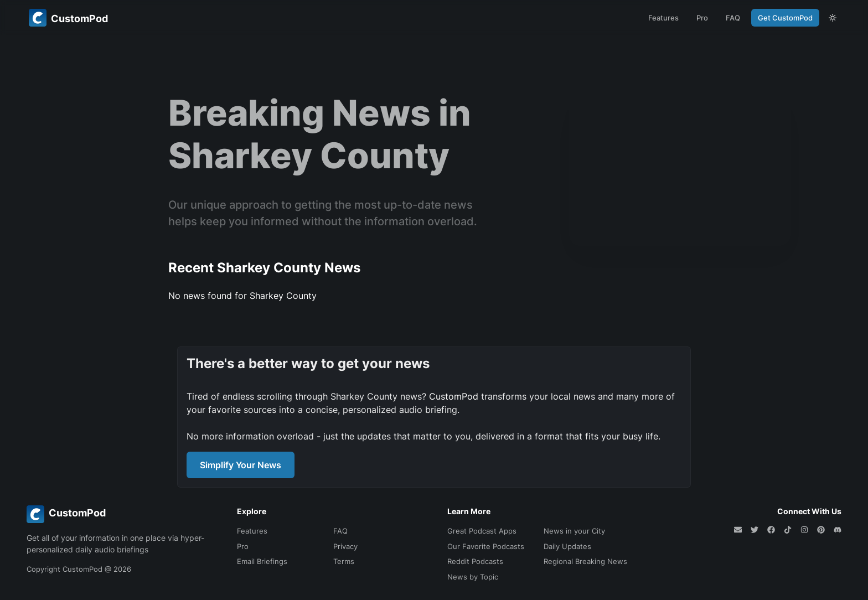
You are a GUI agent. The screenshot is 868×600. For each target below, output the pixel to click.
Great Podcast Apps (482, 531)
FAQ (733, 18)
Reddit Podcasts (475, 561)
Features (663, 18)
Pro (702, 18)
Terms (344, 561)
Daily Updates (567, 546)
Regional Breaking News (585, 561)
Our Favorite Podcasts (486, 546)
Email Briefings (262, 561)
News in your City (574, 531)
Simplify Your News (241, 465)
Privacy (345, 546)
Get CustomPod (785, 18)
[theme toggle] (833, 18)
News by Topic (473, 577)
